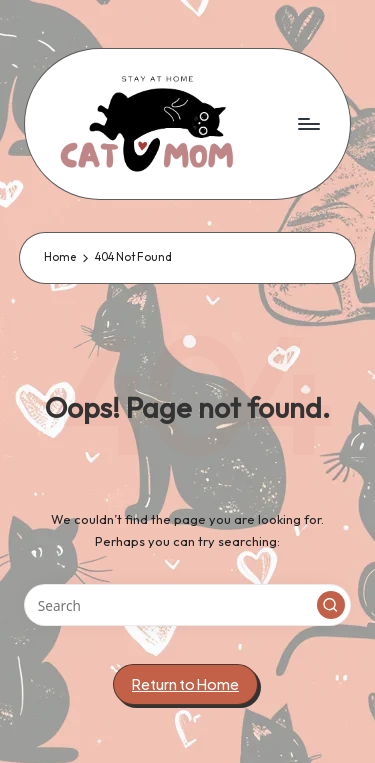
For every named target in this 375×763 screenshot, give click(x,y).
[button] (331, 605)
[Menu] (308, 123)
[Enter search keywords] (187, 605)
